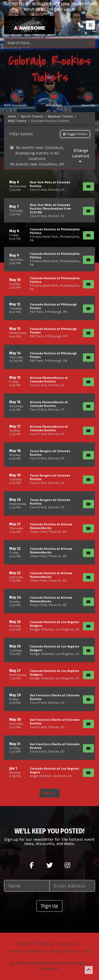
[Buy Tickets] (88, 186)
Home (24, 944)
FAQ (87, 952)
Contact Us (44, 944)
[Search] (44, 43)
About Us (67, 944)
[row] (49, 186)
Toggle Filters (75, 134)
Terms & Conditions (27, 952)
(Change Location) (81, 156)
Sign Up (49, 906)
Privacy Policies (64, 952)
